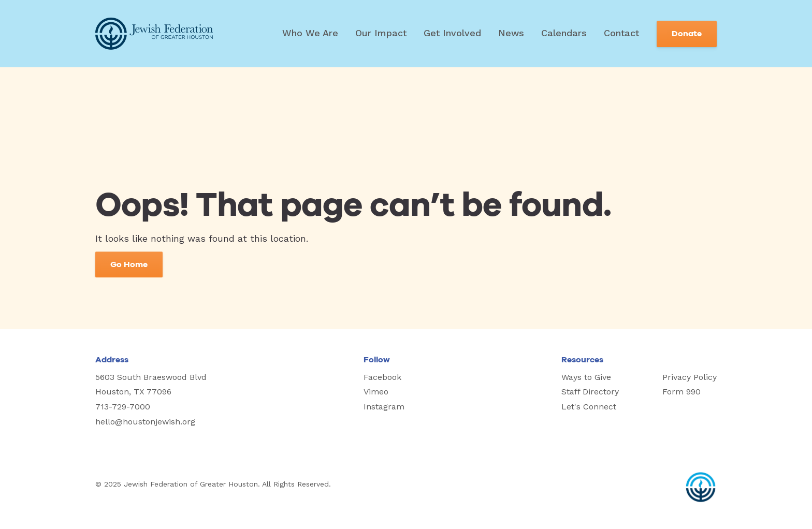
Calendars (564, 33)
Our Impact (381, 33)
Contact (621, 33)
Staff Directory (590, 392)
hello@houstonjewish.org (145, 422)
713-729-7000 (123, 407)
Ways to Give (586, 377)
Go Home (129, 264)
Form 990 (682, 392)
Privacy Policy (690, 377)
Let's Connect (589, 407)
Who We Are (310, 33)
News (511, 33)
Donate (687, 34)
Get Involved (452, 33)
